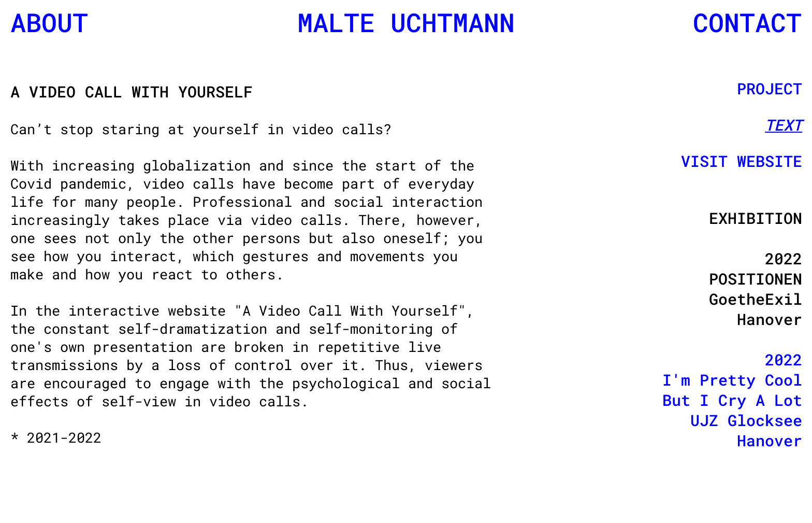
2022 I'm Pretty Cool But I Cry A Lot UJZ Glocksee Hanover (732, 400)
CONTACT (747, 22)
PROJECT (770, 88)
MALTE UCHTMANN (406, 22)
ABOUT (49, 22)
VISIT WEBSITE (742, 161)
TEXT (784, 125)
